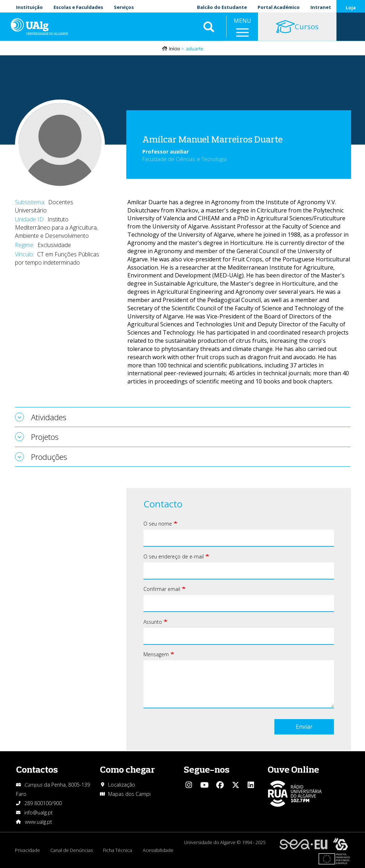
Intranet (321, 7)
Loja (351, 7)
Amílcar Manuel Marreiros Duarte (212, 139)
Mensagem (156, 655)
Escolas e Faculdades (78, 7)
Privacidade (27, 850)
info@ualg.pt (39, 812)
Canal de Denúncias (72, 850)
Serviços (124, 7)
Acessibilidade (159, 850)
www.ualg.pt (39, 822)
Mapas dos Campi (129, 794)
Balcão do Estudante (222, 7)
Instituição (29, 7)
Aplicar (209, 29)
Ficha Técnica (118, 850)
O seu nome (158, 524)
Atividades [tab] (49, 417)
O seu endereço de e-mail (174, 557)
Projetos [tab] (45, 437)
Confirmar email (162, 589)
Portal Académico (279, 7)
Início (175, 49)
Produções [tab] (49, 457)
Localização (122, 785)
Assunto (153, 622)
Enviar (304, 727)
